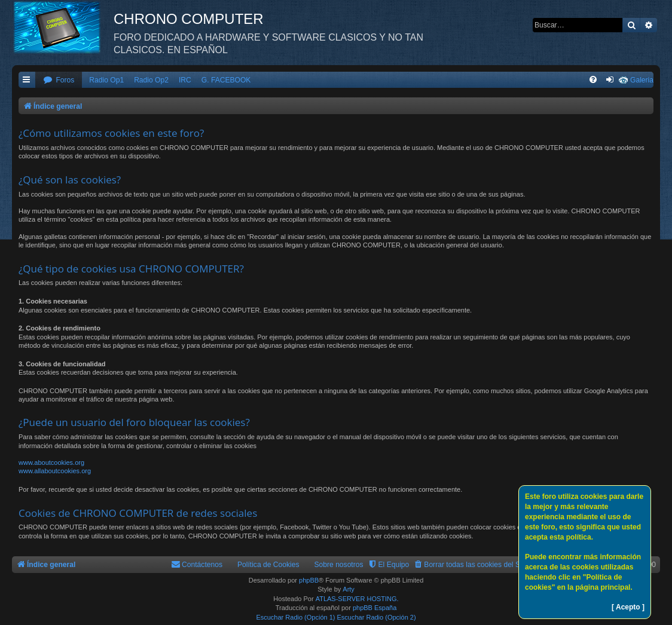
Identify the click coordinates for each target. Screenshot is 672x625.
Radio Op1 (106, 80)
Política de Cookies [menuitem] (268, 565)
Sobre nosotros (339, 565)
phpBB (309, 580)
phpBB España (375, 608)
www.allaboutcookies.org (55, 471)
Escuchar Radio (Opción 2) (377, 617)
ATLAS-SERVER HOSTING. (357, 599)
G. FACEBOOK (226, 80)
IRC (185, 80)
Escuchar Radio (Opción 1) (295, 617)
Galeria (642, 80)
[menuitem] (59, 80)
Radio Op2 (151, 80)
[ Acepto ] (628, 607)
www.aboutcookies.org (51, 462)
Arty (349, 589)
